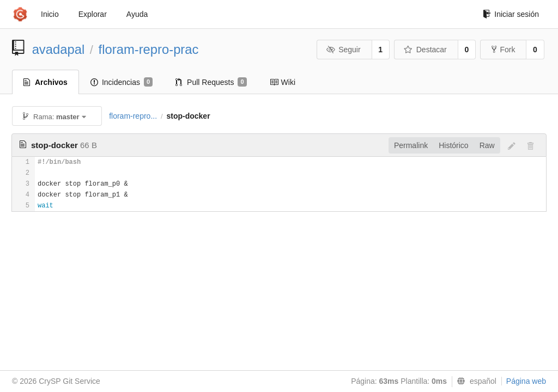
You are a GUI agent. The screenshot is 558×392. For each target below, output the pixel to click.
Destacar (425, 50)
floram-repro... (133, 116)
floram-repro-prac (149, 49)
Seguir (344, 50)
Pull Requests (211, 82)
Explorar (93, 14)
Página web (526, 381)
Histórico (453, 145)
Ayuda (137, 14)
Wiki (283, 82)
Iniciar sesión (511, 14)
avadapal (59, 49)
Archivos (46, 82)
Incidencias (122, 82)
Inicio (50, 14)
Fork (503, 50)
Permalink (411, 145)
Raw (487, 145)
